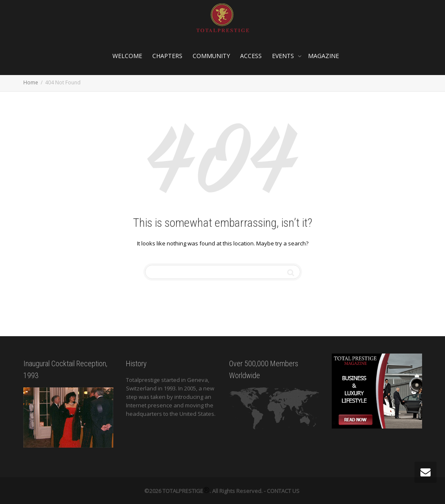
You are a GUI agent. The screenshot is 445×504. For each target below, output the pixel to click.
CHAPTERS (167, 56)
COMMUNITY (211, 56)
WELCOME (127, 56)
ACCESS (251, 56)
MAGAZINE (323, 56)
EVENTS (284, 56)
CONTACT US (283, 491)
